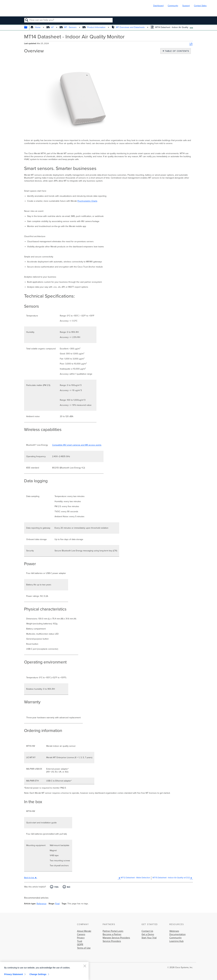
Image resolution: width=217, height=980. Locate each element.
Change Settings (38, 974)
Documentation (178, 934)
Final (57, 904)
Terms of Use (84, 948)
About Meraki (84, 931)
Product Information (94, 27)
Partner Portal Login (113, 931)
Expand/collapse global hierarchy (28, 27)
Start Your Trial (149, 938)
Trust (80, 941)
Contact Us (147, 931)
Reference (42, 904)
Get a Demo (148, 934)
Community (173, 6)
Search (27, 20)
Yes (56, 887)
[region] (44, 971)
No (69, 887)
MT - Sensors (68, 27)
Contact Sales (200, 6)
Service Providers (112, 941)
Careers (81, 934)
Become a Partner (112, 934)
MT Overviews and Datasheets (128, 27)
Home (36, 27)
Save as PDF (191, 44)
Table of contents (176, 51)
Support (186, 6)
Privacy (81, 938)
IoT (50, 27)
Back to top (29, 878)
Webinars (174, 931)
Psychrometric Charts (87, 201)
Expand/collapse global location (191, 27)
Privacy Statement (14, 974)
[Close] (85, 966)
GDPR (80, 944)
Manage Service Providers (116, 938)
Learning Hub (176, 941)
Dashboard (158, 6)
